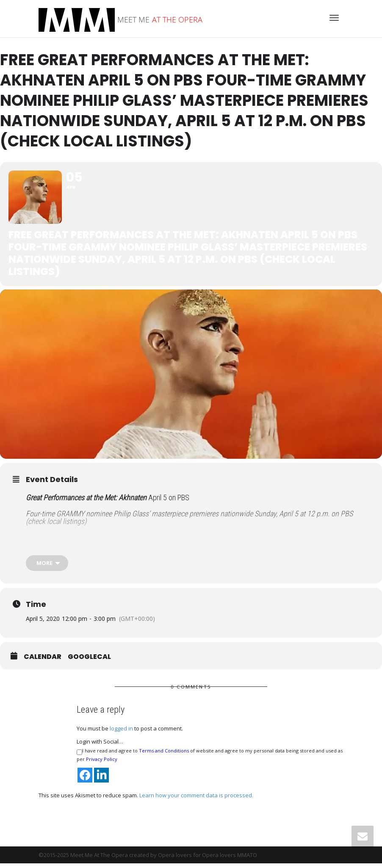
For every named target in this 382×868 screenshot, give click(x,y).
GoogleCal (89, 662)
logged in (121, 733)
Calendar (43, 662)
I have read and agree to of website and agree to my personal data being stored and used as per (210, 760)
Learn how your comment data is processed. (196, 800)
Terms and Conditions (164, 756)
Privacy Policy (102, 764)
